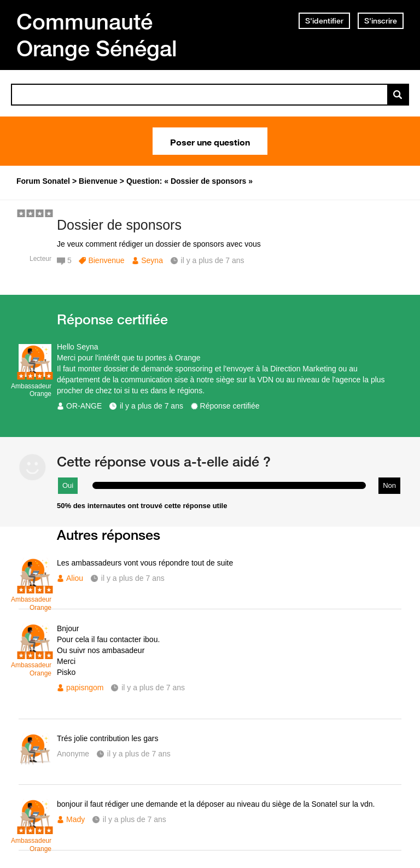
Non (389, 485)
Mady (75, 819)
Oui (68, 485)
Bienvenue (106, 260)
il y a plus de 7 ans (151, 406)
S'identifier (324, 21)
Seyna (152, 260)
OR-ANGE (84, 406)
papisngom (85, 688)
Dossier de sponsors (119, 225)
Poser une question (210, 141)
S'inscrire (381, 21)
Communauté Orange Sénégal (97, 35)
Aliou (75, 578)
